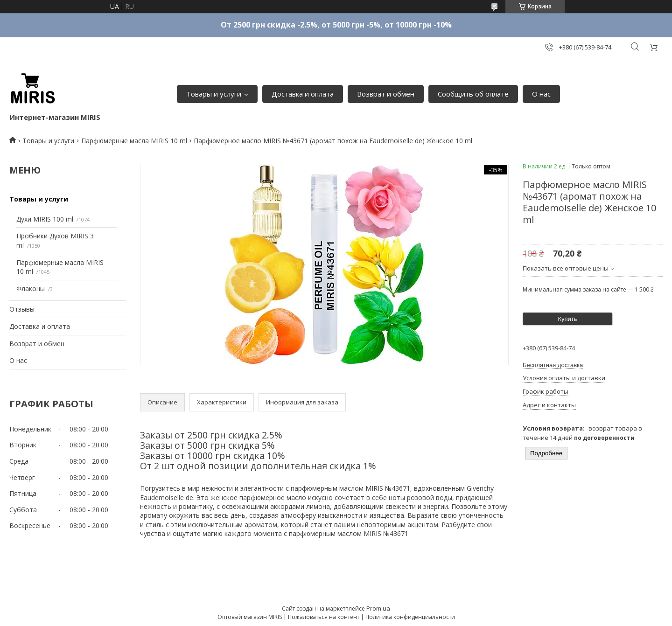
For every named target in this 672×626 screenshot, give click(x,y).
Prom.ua (378, 608)
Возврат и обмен (386, 94)
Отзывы (22, 309)
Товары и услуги (214, 94)
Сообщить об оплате (473, 94)
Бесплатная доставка (553, 365)
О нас (541, 94)
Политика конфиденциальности (410, 617)
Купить (567, 319)
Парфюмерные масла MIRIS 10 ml (134, 141)
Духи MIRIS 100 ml (45, 219)
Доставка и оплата (303, 94)
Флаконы (31, 289)
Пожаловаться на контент (324, 617)
